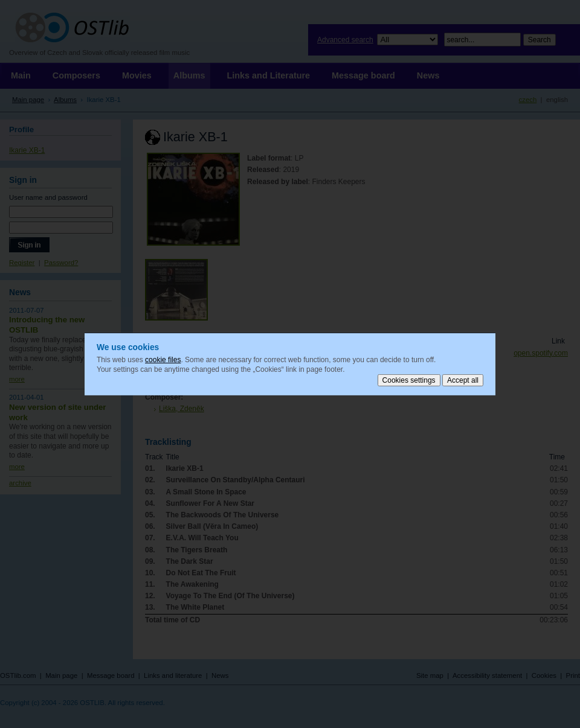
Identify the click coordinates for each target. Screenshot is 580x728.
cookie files (163, 360)
